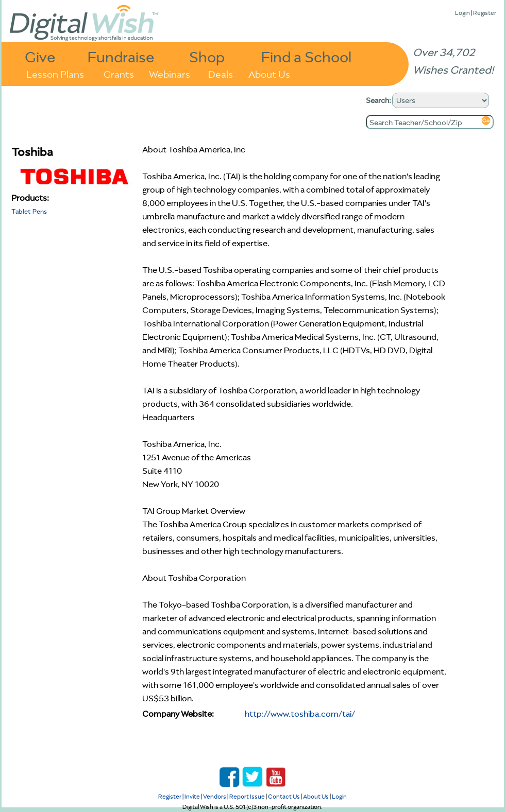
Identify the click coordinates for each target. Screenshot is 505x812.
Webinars (170, 73)
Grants (119, 73)
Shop (207, 56)
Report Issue (247, 796)
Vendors (215, 796)
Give (40, 56)
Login (462, 13)
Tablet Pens (29, 211)
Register (485, 13)
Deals (221, 73)
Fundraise (121, 56)
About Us (269, 73)
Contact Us (284, 796)
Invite (192, 796)
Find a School (306, 56)
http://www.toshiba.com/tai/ (300, 714)
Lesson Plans (55, 73)
